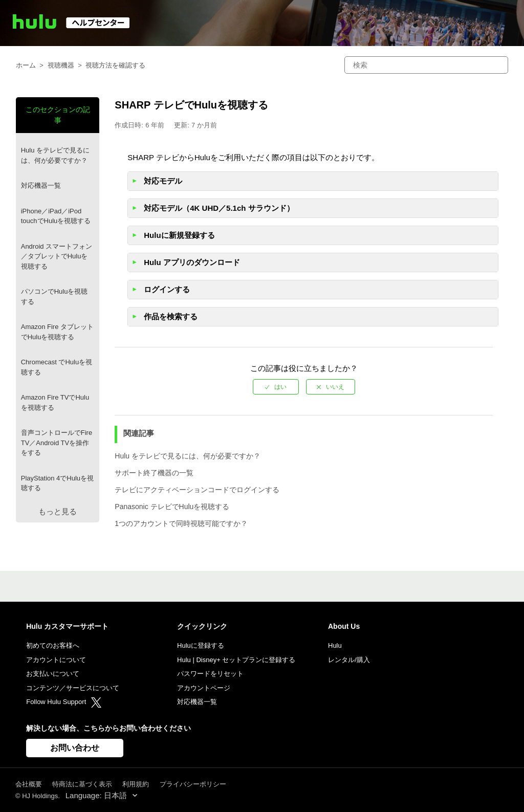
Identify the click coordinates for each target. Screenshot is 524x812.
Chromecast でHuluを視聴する (57, 367)
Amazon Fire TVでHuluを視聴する (55, 402)
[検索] (426, 65)
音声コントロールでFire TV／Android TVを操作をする (57, 443)
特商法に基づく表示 (82, 784)
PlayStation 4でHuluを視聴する (57, 483)
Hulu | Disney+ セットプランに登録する (236, 660)
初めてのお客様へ (53, 645)
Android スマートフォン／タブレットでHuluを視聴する (57, 256)
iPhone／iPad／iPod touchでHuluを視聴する (56, 216)
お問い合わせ (75, 748)
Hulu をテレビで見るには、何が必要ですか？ (55, 155)
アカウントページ (204, 688)
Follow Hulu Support (64, 702)
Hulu (335, 645)
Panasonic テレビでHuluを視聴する (172, 507)
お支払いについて (53, 674)
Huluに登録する (201, 645)
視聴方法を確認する (115, 65)
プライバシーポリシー (193, 784)
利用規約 (136, 784)
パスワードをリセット (210, 674)
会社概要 (29, 784)
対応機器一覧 (41, 185)
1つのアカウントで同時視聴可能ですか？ (181, 523)
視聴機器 (61, 65)
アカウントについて (56, 660)
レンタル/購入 (349, 660)
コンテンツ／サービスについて (73, 688)
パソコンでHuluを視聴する (54, 297)
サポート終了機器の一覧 (154, 473)
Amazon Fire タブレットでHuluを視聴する (57, 332)
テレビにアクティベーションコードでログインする (197, 490)
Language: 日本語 (97, 795)
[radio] (276, 387)
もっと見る (58, 511)
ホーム (26, 65)
